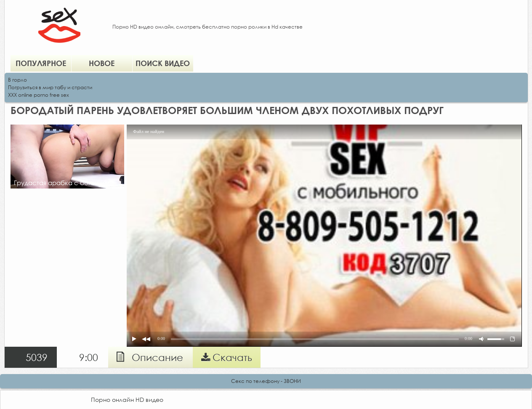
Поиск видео (163, 63)
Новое (102, 63)
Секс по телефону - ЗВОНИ (266, 381)
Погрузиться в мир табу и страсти (50, 87)
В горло (17, 80)
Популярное (41, 63)
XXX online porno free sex (39, 95)
